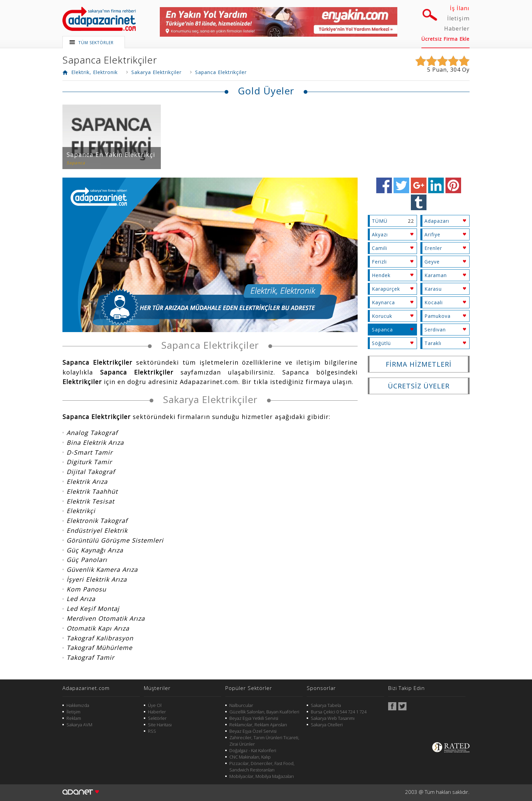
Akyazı (380, 234)
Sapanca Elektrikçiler (110, 60)
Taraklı (433, 343)
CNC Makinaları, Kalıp (250, 757)
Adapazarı (437, 221)
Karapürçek (386, 289)
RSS (152, 731)
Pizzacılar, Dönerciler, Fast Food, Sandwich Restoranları (262, 767)
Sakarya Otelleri (327, 725)
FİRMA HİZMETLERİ (419, 364)
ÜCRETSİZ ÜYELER (419, 386)
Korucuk (382, 316)
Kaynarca (383, 302)
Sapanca (382, 330)
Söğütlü (381, 343)
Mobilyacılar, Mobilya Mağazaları (262, 776)
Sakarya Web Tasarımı (333, 718)
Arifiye (432, 234)
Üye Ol (155, 705)
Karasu (433, 289)
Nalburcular (241, 705)
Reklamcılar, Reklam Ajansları (258, 725)
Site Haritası (160, 725)
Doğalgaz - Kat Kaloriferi (253, 750)
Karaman (436, 275)
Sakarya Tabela (326, 705)
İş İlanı (460, 8)
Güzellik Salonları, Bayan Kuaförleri (264, 712)
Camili (379, 248)
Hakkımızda (78, 705)
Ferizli (379, 262)
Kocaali (434, 302)
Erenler (433, 248)
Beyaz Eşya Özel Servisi (253, 731)
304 (455, 70)
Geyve (432, 262)
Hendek (381, 275)
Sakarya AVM (79, 725)
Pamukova (438, 316)
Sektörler (157, 718)
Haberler (457, 29)
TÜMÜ (380, 221)
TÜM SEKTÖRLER (96, 43)
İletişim (458, 18)
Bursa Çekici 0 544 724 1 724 (339, 712)
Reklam (74, 718)
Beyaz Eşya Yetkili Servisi (254, 718)
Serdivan (435, 330)
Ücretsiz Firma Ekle (445, 39)
